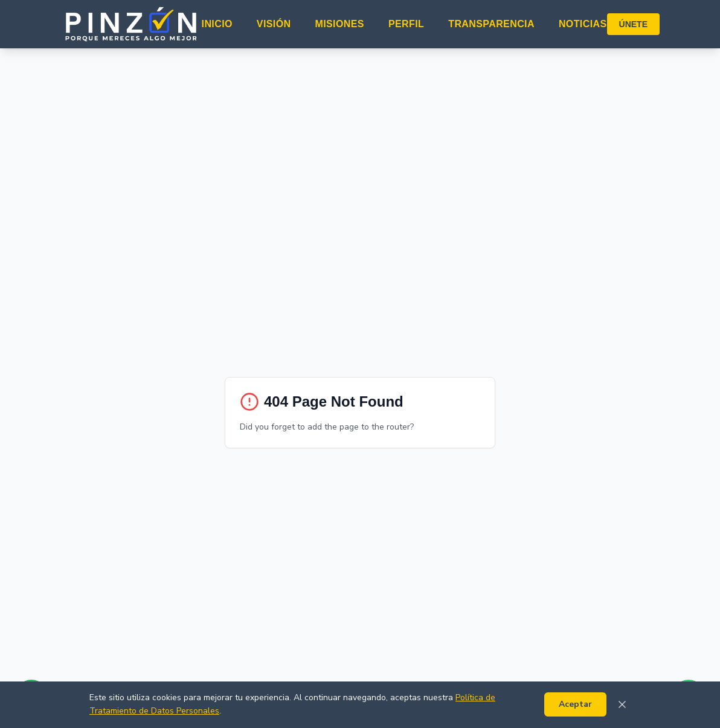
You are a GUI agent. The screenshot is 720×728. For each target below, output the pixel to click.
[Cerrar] (622, 704)
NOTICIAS (583, 24)
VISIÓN (274, 24)
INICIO (217, 24)
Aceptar (575, 704)
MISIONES (339, 24)
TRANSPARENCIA (491, 24)
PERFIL (406, 24)
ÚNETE (633, 24)
